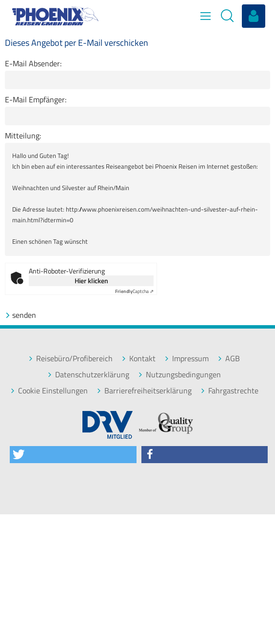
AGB (229, 359)
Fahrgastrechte (229, 391)
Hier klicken (91, 281)
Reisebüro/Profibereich (70, 359)
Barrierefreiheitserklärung (144, 391)
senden (20, 315)
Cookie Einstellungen (49, 391)
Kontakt (138, 359)
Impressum (187, 359)
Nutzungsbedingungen (179, 375)
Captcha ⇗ (134, 291)
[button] (73, 455)
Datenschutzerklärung (88, 375)
